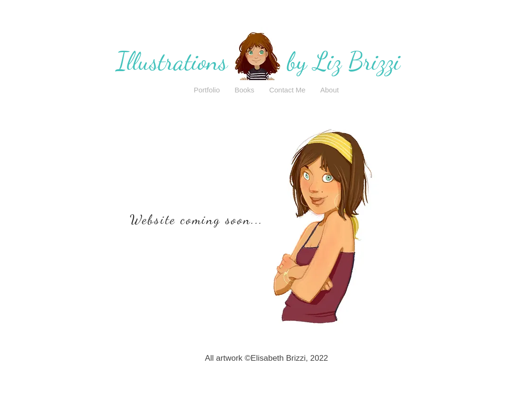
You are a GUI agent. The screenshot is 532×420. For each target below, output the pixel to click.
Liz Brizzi (357, 61)
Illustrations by (215, 61)
